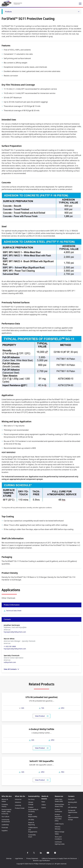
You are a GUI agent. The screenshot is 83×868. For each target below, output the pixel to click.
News (43, 802)
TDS (43, 708)
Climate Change (31, 803)
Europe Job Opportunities (73, 811)
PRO (63, 772)
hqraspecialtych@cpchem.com (15, 632)
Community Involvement (6, 821)
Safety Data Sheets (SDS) (59, 800)
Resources (59, 796)
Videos (44, 805)
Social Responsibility (33, 816)
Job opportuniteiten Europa (73, 817)
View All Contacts (10, 669)
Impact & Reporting (31, 824)
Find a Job (71, 799)
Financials (5, 828)
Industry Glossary (58, 828)
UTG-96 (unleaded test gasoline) (41, 697)
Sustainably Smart (32, 836)
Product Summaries (58, 810)
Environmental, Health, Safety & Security (7, 812)
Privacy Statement (32, 858)
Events (44, 808)
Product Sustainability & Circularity (33, 809)
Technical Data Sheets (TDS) (59, 805)
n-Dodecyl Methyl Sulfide (41, 729)
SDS (23, 708)
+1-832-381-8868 (10, 646)
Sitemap (9, 858)
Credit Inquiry (59, 824)
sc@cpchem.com (10, 662)
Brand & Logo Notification (41, 860)
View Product (40, 716)
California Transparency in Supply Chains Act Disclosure (59, 858)
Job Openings (72, 807)
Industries (18, 799)
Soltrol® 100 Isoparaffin (42, 761)
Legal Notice (19, 858)
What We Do (20, 796)
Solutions (18, 802)
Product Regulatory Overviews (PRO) (58, 818)
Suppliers (5, 831)
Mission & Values (5, 800)
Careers (71, 796)
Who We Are (7, 796)
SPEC (63, 708)
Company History (5, 805)
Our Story (31, 799)
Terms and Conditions (58, 838)
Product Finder (20, 808)
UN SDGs (31, 820)
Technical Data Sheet (14, 611)
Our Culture (5, 817)
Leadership (5, 825)
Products (8, 12)
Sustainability (34, 796)
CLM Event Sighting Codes (60, 843)
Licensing (18, 805)
